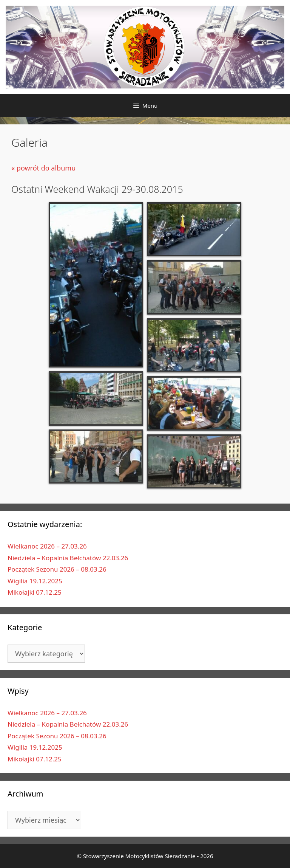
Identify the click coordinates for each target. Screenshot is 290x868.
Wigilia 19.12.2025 (35, 581)
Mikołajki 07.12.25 (35, 592)
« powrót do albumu (43, 168)
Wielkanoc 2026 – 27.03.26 (47, 546)
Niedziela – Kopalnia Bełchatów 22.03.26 (68, 558)
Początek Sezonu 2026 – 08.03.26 (57, 569)
